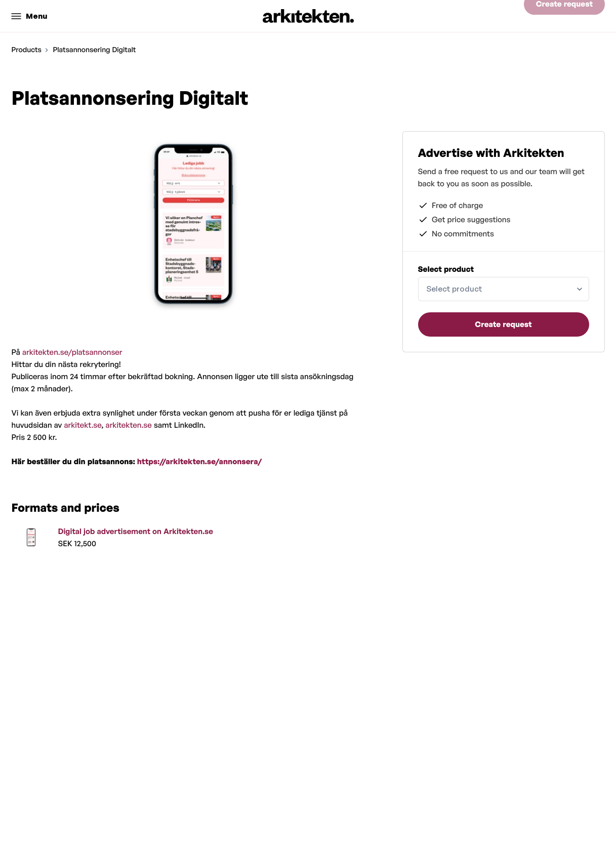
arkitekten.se (129, 425)
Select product (446, 269)
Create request (564, 16)
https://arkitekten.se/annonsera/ (199, 461)
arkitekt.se (83, 425)
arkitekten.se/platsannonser (72, 352)
